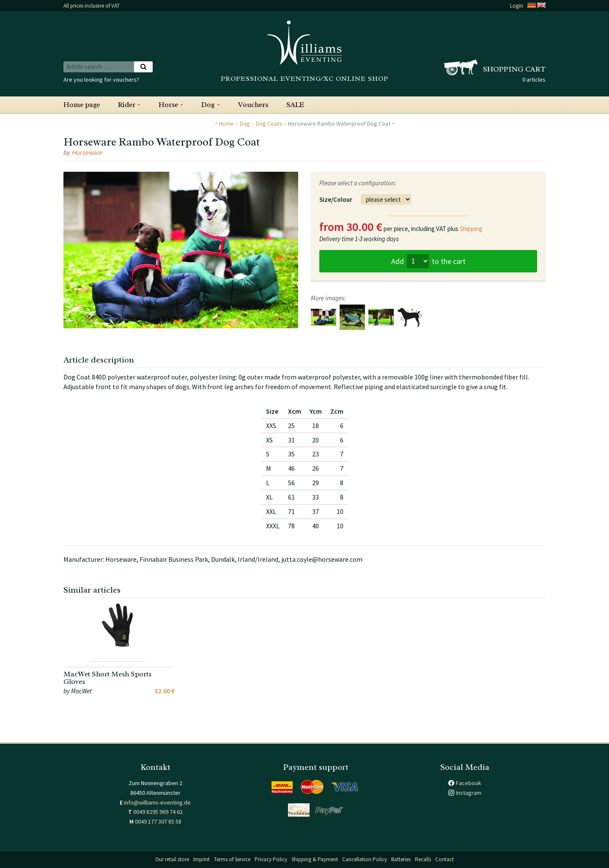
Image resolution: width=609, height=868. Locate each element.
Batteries (401, 859)
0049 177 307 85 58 (158, 821)
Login (517, 6)
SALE (295, 105)
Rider (127, 105)
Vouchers (253, 105)
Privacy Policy (271, 859)
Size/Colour (336, 199)
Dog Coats (269, 124)
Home (226, 124)
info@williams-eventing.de (157, 802)
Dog (208, 105)
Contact (444, 859)
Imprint (202, 859)
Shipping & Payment (315, 859)
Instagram (469, 793)
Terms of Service (232, 859)
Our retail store (172, 859)
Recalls (423, 859)
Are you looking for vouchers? (101, 80)
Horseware (87, 152)
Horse (168, 105)
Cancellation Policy (365, 859)
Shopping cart (514, 69)
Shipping (471, 229)
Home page (82, 105)
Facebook (469, 783)
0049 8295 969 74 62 (158, 812)
